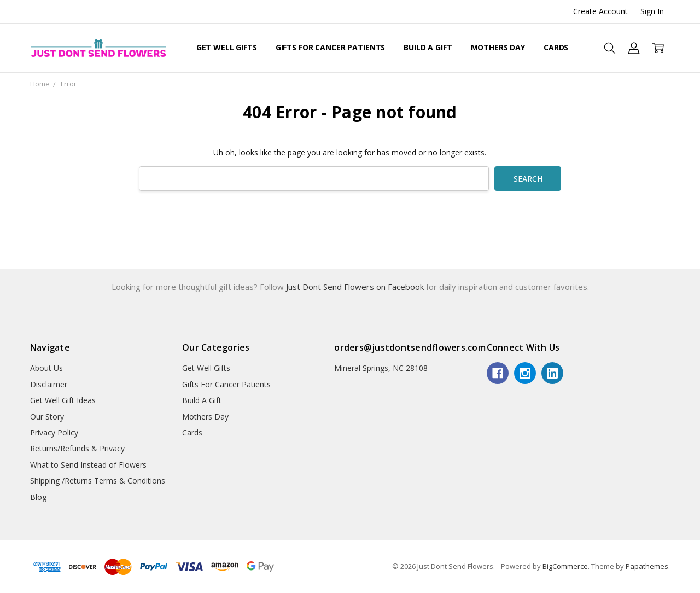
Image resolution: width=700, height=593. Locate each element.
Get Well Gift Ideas (63, 400)
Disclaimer (49, 384)
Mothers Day (498, 47)
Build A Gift (428, 47)
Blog (38, 497)
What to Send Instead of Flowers (88, 465)
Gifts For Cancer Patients (331, 47)
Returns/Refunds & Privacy (77, 448)
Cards (556, 47)
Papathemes (647, 566)
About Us (46, 368)
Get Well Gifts (227, 47)
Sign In (652, 11)
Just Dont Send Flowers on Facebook (356, 287)
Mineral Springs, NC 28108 (381, 368)
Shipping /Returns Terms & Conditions (98, 481)
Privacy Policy (54, 432)
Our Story (47, 417)
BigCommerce (565, 566)
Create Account (600, 11)
